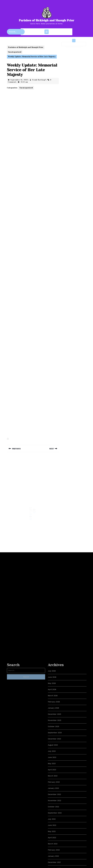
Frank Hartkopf (39, 80)
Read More (31, 513)
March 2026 (53, 802)
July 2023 (52, 858)
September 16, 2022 (19, 80)
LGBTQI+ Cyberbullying (31, 509)
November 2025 (55, 827)
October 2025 (53, 833)
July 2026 (52, 778)
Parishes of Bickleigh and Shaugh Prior (46, 20)
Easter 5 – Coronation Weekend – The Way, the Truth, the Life (34, 509)
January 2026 (53, 815)
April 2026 (52, 796)
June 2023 (52, 864)
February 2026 (54, 808)
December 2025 (54, 821)
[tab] (47, 32)
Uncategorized (15, 52)
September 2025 (55, 839)
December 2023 (54, 845)
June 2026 (52, 784)
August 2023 (53, 852)
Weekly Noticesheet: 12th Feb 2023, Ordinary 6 (31, 515)
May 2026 (52, 790)
